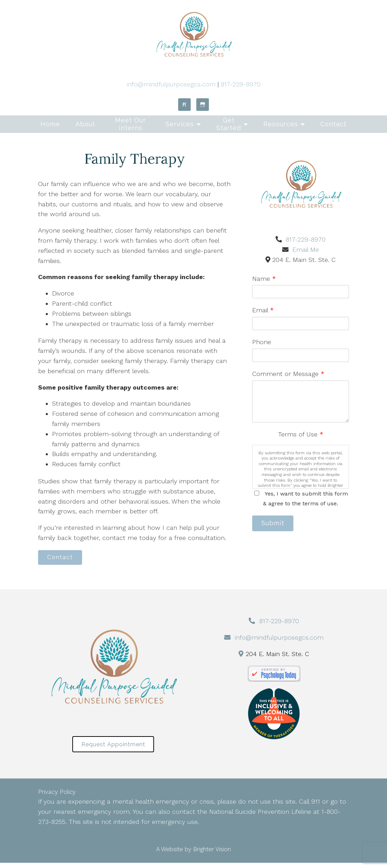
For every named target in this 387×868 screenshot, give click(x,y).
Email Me (306, 250)
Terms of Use (301, 434)
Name (264, 279)
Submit (277, 524)
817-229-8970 (241, 84)
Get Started (229, 124)
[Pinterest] (184, 105)
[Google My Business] (203, 105)
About (85, 124)
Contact (333, 124)
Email (263, 310)
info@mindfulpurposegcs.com (171, 84)
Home (50, 124)
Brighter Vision (212, 854)
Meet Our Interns (130, 124)
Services (180, 124)
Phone (262, 342)
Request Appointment (113, 748)
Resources (281, 124)
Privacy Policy (57, 797)
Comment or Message (288, 374)
